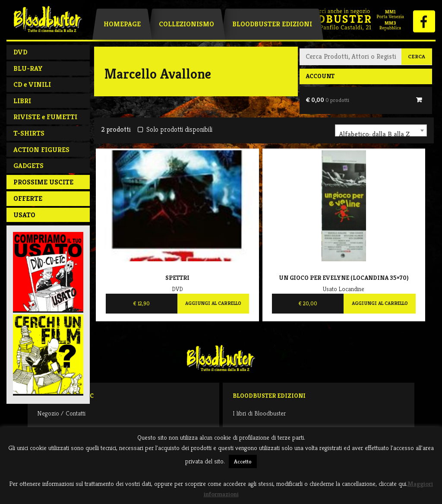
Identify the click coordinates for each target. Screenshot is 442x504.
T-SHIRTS (29, 133)
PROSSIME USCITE (43, 182)
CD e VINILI (32, 84)
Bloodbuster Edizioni (272, 24)
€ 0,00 (327, 100)
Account (320, 76)
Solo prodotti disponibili (175, 129)
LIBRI (22, 101)
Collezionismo (186, 24)
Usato (24, 215)
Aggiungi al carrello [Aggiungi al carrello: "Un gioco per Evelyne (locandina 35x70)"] (380, 303)
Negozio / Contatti (61, 413)
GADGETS (28, 166)
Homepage (122, 24)
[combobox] (381, 130)
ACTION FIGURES (41, 150)
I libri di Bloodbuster (259, 413)
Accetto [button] (243, 461)
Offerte (28, 198)
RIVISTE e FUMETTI (45, 117)
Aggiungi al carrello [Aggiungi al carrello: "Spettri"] (213, 303)
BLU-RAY (28, 68)
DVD (20, 52)
